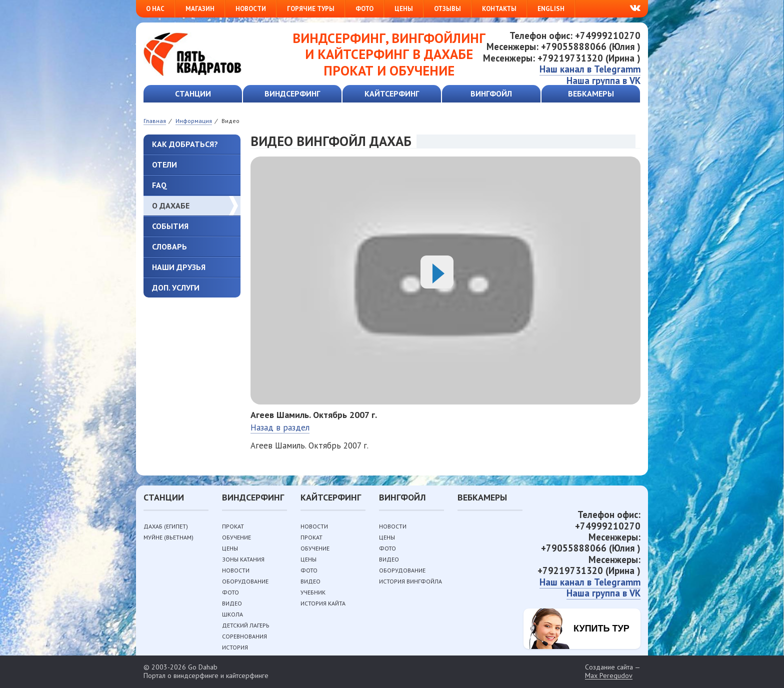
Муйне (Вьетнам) (168, 537)
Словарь (169, 246)
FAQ (159, 185)
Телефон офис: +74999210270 (575, 35)
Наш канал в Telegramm (590, 69)
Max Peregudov (609, 676)
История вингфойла (410, 581)
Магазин (200, 9)
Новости (251, 9)
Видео (232, 603)
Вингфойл (491, 93)
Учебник (313, 592)
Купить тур (601, 628)
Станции (193, 93)
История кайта (323, 603)
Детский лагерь (246, 625)
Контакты (499, 9)
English (551, 9)
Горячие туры (311, 9)
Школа (232, 614)
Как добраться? (185, 144)
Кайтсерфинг (392, 93)
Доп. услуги (176, 287)
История (235, 647)
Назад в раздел (280, 427)
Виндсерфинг (292, 93)
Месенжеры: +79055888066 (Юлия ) (563, 46)
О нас (155, 9)
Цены (404, 9)
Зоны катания (243, 559)
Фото (364, 9)
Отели (164, 164)
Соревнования (244, 636)
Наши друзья (179, 267)
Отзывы (447, 9)
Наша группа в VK (603, 80)
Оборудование (245, 581)
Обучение (236, 537)
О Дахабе (171, 205)
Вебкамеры (591, 93)
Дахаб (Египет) (166, 526)
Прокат (233, 526)
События (170, 226)
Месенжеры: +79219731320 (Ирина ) (562, 58)
